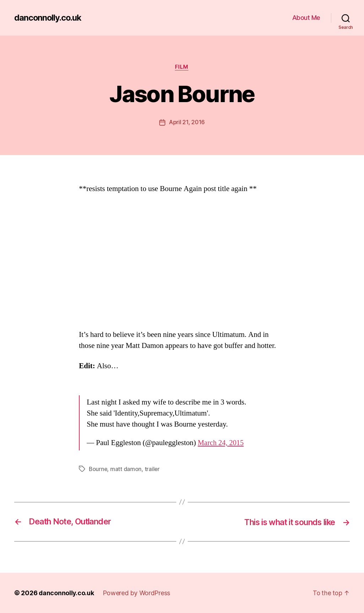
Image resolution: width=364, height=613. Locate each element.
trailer (153, 469)
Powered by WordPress (137, 593)
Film (182, 67)
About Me (306, 18)
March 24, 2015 (221, 443)
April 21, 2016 (187, 123)
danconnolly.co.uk (49, 18)
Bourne (98, 469)
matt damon (127, 469)
